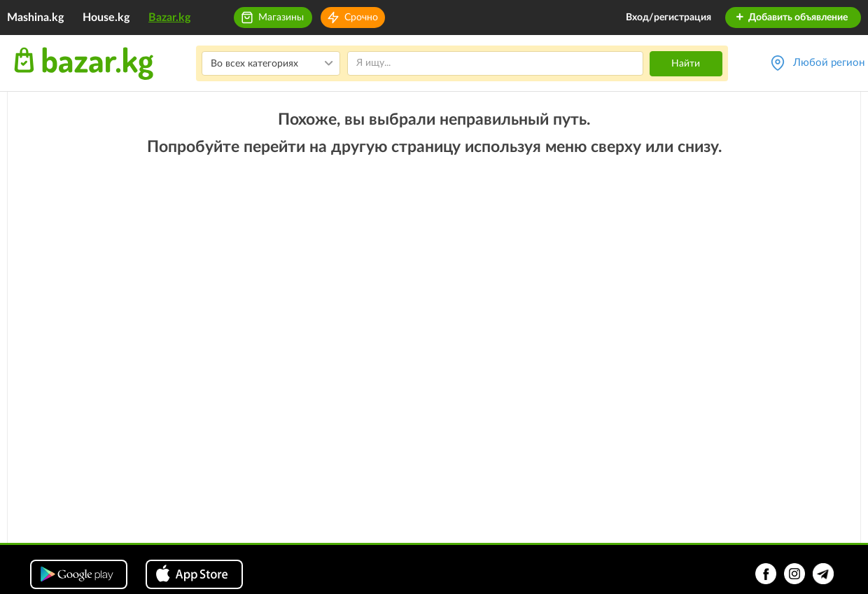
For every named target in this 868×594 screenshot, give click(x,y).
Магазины (281, 18)
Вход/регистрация (668, 18)
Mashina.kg (35, 18)
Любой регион (829, 63)
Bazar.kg (169, 18)
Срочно (361, 18)
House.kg (106, 18)
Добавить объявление (791, 18)
